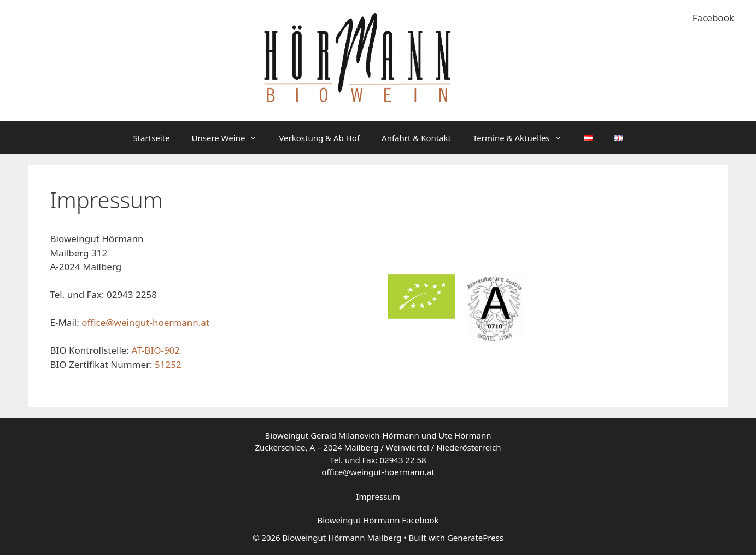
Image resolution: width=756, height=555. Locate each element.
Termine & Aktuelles (523, 138)
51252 (168, 364)
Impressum (378, 496)
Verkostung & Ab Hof (319, 138)
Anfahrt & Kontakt (416, 138)
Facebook (713, 18)
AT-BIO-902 (156, 350)
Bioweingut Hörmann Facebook (378, 520)
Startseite (151, 138)
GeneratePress (475, 538)
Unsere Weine (230, 138)
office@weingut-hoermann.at (145, 322)
